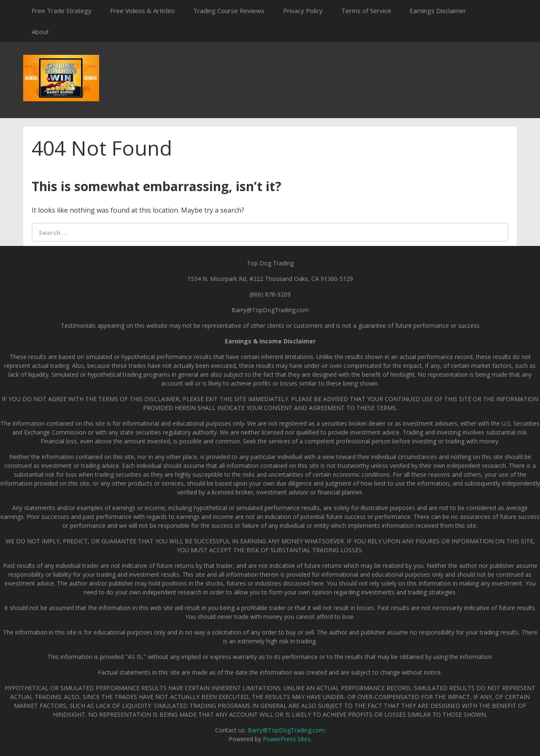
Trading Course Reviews (229, 11)
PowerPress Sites (287, 739)
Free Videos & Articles (142, 11)
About (40, 32)
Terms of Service (366, 11)
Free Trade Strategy (62, 11)
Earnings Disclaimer (438, 11)
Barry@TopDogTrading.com (286, 730)
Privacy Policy (303, 11)
